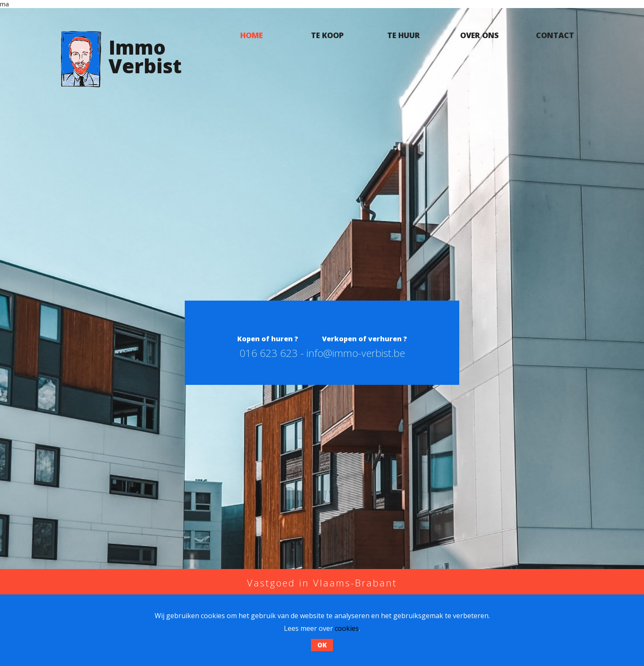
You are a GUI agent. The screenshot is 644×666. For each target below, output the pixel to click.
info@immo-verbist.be (356, 353)
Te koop (327, 35)
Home (251, 35)
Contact (555, 35)
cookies (347, 628)
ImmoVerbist (145, 56)
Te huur (404, 35)
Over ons (479, 35)
